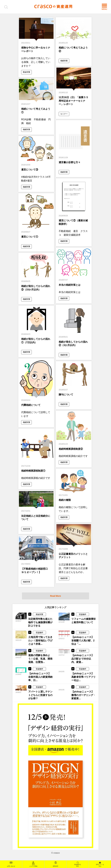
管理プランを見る (100, 864)
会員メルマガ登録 (33, 864)
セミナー (64, 114)
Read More (56, 597)
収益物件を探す (78, 864)
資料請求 (56, 864)
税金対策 (26, 72)
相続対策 (64, 61)
